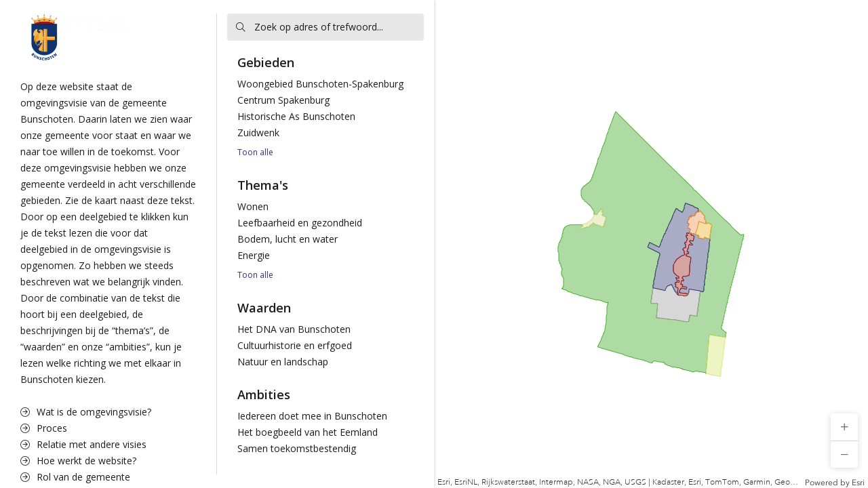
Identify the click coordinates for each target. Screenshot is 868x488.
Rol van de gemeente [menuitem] (75, 477)
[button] (844, 427)
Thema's (263, 185)
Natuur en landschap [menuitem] (283, 362)
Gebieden (266, 62)
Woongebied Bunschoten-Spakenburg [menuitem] (320, 84)
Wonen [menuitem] (253, 206)
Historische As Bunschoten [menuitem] (296, 116)
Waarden (264, 308)
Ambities (264, 394)
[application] (651, 244)
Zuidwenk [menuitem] (258, 133)
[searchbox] (325, 27)
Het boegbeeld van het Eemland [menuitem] (308, 432)
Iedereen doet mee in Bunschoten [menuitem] (312, 416)
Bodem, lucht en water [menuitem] (288, 239)
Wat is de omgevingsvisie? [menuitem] (86, 412)
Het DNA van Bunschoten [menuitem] (294, 329)
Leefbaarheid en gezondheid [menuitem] (300, 223)
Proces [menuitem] (44, 428)
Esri (858, 483)
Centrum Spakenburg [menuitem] (283, 100)
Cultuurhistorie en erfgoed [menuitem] (295, 345)
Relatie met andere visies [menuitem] (83, 444)
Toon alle (255, 152)
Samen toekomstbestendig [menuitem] (297, 448)
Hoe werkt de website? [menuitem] (78, 461)
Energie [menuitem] (254, 255)
